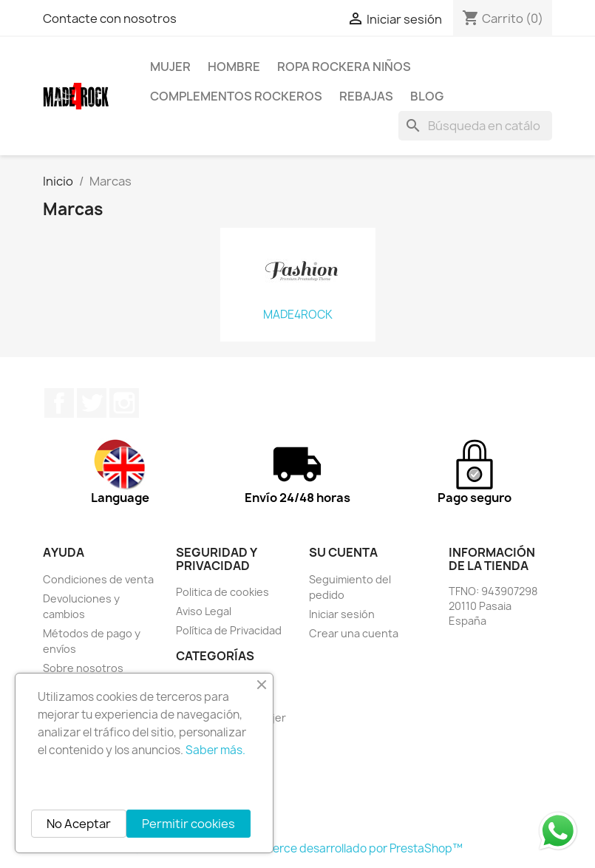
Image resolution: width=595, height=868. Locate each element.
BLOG (427, 96)
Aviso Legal (204, 611)
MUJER (170, 67)
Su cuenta (343, 552)
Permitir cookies (188, 824)
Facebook (59, 403)
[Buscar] (475, 126)
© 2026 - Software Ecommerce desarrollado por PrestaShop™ (297, 848)
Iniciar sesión (342, 614)
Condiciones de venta (98, 579)
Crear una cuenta (354, 633)
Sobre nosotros (83, 668)
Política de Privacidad (229, 630)
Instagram (124, 403)
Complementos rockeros (236, 96)
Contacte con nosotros (110, 18)
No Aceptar (79, 824)
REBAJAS (366, 96)
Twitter (92, 403)
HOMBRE (234, 67)
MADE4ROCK (298, 315)
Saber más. (215, 750)
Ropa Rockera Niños (344, 67)
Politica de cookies (222, 592)
